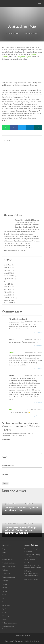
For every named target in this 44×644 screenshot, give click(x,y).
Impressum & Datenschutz (14, 641)
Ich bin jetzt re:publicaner (31, 579)
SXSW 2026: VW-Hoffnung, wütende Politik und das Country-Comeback (32, 557)
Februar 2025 (8, 292)
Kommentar (6, 439)
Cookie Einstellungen (32, 641)
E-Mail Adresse (7, 466)
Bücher (5, 556)
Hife (10, 410)
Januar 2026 (8, 273)
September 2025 (9, 279)
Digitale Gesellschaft (9, 566)
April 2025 (7, 287)
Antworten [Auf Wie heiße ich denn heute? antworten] (39, 332)
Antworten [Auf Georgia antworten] (39, 346)
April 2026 (7, 265)
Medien (5, 588)
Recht (4, 602)
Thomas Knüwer (14, 33)
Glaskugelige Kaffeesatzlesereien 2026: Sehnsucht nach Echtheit (31, 573)
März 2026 (7, 268)
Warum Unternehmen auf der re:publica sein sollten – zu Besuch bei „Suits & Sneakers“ (33, 565)
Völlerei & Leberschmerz (10, 623)
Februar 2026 (8, 270)
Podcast (5, 591)
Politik (5, 595)
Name (4, 457)
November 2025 (9, 276)
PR (3, 598)
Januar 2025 (8, 295)
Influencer (6, 570)
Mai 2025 (7, 284)
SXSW (5, 612)
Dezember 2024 (9, 298)
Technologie (6, 616)
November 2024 (9, 300)
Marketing (6, 584)
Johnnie (11, 353)
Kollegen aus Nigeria (24, 57)
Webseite (5, 474)
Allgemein (6, 549)
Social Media (6, 605)
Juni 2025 (7, 281)
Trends (5, 620)
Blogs (4, 552)
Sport (4, 609)
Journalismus (6, 574)
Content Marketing (8, 559)
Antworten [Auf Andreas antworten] (39, 403)
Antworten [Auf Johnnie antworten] (39, 368)
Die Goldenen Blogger (9, 563)
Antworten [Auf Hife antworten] (39, 416)
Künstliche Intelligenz (9, 577)
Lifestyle (5, 581)
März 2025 (7, 289)
